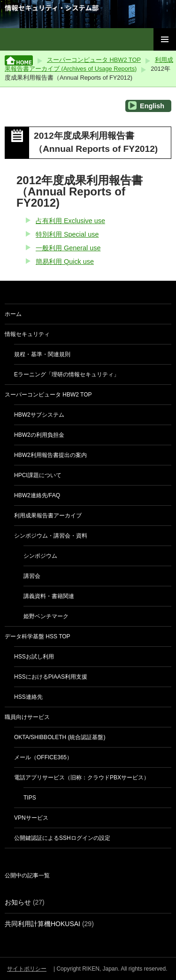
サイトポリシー (27, 969)
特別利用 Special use (67, 234)
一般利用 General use (68, 248)
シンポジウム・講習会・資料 (51, 536)
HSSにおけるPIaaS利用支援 (51, 677)
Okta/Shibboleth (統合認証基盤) (60, 737)
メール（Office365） (43, 757)
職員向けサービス (27, 717)
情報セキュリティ (27, 334)
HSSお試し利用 (34, 657)
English (146, 105)
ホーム (13, 314)
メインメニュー (165, 39)
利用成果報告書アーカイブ (48, 516)
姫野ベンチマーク (46, 616)
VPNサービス (31, 818)
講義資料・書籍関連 (49, 596)
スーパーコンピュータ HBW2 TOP (94, 60)
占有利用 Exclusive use (70, 221)
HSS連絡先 (28, 697)
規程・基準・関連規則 (42, 354)
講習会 (32, 576)
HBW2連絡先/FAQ (37, 495)
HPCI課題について (38, 475)
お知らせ (18, 902)
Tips (30, 798)
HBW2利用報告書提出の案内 (50, 455)
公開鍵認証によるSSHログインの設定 (62, 838)
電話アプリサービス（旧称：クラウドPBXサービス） (82, 778)
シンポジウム (40, 556)
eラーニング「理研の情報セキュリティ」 (67, 374)
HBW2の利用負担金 (39, 435)
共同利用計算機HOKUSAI (42, 924)
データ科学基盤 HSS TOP (38, 636)
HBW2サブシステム (39, 415)
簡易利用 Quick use (65, 262)
